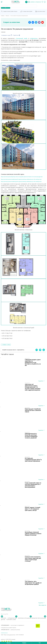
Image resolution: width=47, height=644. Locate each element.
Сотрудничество (12, 618)
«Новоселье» (34, 38)
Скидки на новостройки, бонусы (10, 11)
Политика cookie (11, 620)
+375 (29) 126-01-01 (10, 630)
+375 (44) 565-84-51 (13, 625)
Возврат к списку (6, 345)
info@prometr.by (4, 633)
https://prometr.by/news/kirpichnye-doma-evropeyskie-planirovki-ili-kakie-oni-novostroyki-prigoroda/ (22, 177)
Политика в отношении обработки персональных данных (23, 619)
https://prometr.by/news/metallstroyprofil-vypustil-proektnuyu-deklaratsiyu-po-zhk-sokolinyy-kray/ (21, 179)
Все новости (42, 605)
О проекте (4, 618)
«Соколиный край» (21, 38)
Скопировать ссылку (7, 35)
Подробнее (41, 381)
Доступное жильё (41, 11)
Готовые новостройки (27, 11)
